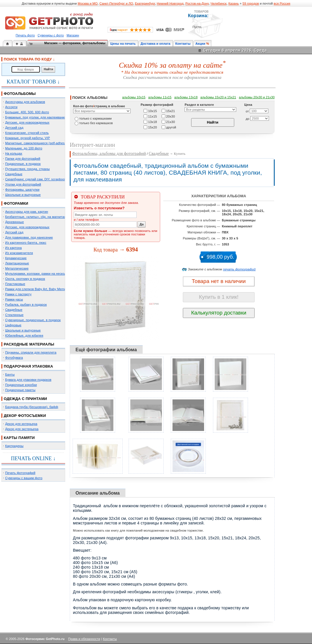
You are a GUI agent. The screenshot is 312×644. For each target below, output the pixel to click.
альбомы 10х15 (134, 97)
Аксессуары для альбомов (25, 102)
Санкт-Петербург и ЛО (116, 3)
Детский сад (14, 128)
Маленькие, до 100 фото (24, 148)
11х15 (153, 116)
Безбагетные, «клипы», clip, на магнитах (35, 217)
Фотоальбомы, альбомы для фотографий (109, 153)
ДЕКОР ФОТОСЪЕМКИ (25, 416)
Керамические (16, 258)
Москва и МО (88, 3)
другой (171, 127)
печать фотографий (239, 269)
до (248, 119)
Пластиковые (15, 284)
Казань (234, 3)
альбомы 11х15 (160, 97)
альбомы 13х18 (186, 97)
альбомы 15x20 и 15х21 (218, 97)
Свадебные (14, 174)
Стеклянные (14, 315)
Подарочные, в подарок (23, 164)
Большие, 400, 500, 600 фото (27, 112)
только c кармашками (95, 118)
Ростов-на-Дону (197, 3)
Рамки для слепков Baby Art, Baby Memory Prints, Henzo (47, 289)
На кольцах (14, 153)
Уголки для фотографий (23, 184)
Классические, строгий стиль (27, 133)
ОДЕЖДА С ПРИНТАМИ (25, 399)
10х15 (153, 111)
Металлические (17, 268)
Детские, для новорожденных (27, 122)
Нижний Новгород (170, 3)
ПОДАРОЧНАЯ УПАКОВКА (28, 366)
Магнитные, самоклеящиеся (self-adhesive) (38, 143)
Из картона (13, 248)
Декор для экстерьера (22, 429)
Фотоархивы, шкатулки (22, 190)
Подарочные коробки (21, 385)
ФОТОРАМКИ (16, 203)
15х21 (171, 111)
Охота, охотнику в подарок (25, 279)
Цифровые (13, 325)
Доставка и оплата (156, 44)
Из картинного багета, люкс (26, 243)
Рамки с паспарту (18, 294)
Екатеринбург (145, 3)
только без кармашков (96, 123)
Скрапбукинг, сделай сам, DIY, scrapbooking (38, 179)
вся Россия (282, 3)
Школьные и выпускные (23, 195)
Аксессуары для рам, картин (27, 212)
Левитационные (17, 263)
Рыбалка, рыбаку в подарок (26, 305)
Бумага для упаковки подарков (28, 380)
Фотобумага (14, 358)
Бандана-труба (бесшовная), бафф (32, 407)
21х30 (171, 122)
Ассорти (11, 107)
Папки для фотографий (23, 159)
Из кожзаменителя (19, 253)
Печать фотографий (20, 473)
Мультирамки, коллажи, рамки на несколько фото (42, 274)
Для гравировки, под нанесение (29, 237)
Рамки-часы (14, 299)
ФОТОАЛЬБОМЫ (20, 94)
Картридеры (14, 446)
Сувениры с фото (51, 35)
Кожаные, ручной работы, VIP (28, 138)
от (247, 111)
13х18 (153, 122)
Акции (200, 44)
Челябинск (219, 3)
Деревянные (14, 222)
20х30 (171, 116)
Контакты (183, 44)
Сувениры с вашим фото (24, 478)
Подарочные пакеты (20, 390)
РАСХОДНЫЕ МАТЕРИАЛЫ (29, 344)
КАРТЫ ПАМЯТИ (19, 438)
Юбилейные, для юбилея (24, 335)
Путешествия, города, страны (27, 169)
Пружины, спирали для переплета (31, 352)
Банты (10, 374)
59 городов (251, 3)
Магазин (73, 35)
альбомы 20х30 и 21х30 (257, 97)
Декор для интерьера (21, 424)
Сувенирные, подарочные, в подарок (33, 320)
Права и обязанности (84, 639)
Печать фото (25, 35)
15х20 (153, 127)
